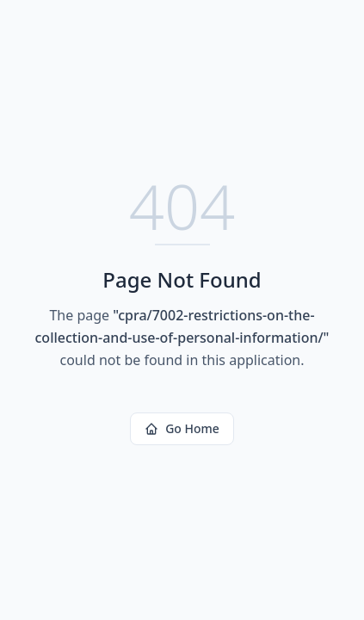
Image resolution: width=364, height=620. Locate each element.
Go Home (182, 428)
